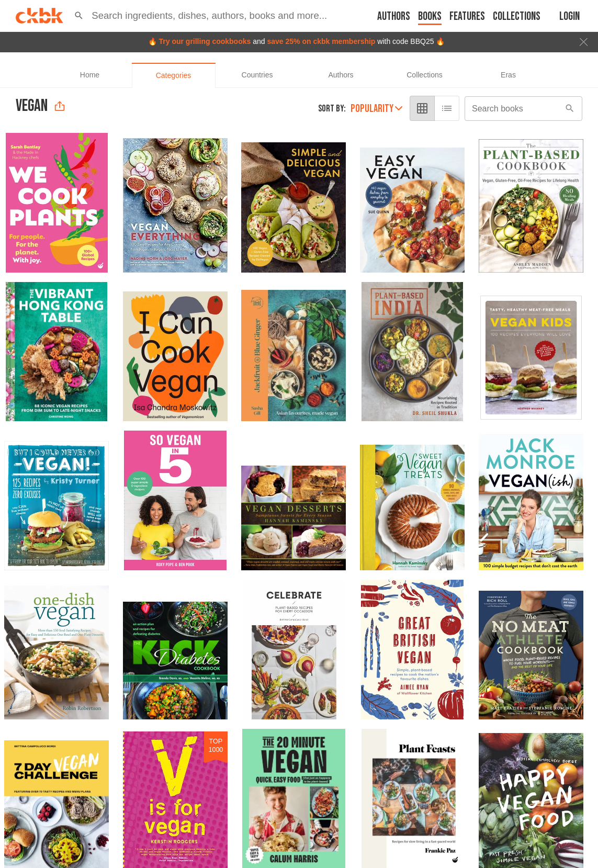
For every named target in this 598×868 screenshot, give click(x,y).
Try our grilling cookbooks (205, 41)
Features (467, 16)
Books (430, 16)
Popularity (377, 109)
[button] (79, 16)
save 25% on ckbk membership (321, 41)
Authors (394, 16)
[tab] (90, 75)
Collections (517, 16)
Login (569, 16)
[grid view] (423, 108)
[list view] (448, 108)
